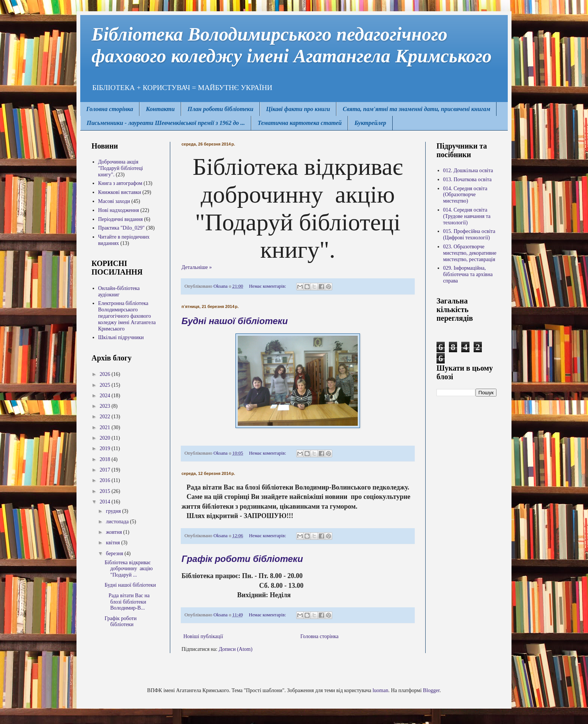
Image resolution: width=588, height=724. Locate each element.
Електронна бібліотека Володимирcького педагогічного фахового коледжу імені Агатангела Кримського (127, 316)
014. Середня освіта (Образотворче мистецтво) (465, 195)
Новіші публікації (203, 636)
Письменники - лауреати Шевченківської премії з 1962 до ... (166, 123)
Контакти (160, 109)
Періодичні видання (121, 219)
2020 (106, 438)
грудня (114, 511)
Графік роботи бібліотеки (242, 559)
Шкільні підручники (121, 337)
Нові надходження (119, 210)
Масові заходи (114, 201)
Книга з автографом (120, 183)
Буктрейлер (370, 123)
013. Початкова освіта (468, 179)
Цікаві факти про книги (298, 109)
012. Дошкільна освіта (468, 170)
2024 (106, 396)
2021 (106, 427)
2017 (106, 470)
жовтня (114, 532)
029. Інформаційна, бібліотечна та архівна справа (468, 274)
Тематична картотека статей (300, 123)
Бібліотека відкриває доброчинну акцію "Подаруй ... (129, 569)
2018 (106, 459)
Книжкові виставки (120, 192)
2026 (106, 374)
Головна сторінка (110, 109)
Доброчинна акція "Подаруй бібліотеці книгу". (121, 168)
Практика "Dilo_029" (121, 228)
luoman (380, 690)
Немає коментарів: (268, 286)
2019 (106, 448)
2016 (106, 480)
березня (115, 554)
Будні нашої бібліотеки (235, 321)
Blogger (431, 690)
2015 (106, 491)
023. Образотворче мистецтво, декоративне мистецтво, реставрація (470, 253)
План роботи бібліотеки (220, 109)
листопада (118, 522)
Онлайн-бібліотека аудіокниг (119, 291)
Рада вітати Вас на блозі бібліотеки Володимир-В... (127, 602)
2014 (106, 502)
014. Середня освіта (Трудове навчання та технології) (467, 216)
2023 (106, 406)
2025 (106, 385)
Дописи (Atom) (235, 649)
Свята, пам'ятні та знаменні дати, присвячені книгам (416, 109)
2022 (106, 417)
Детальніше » (197, 267)
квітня (113, 543)
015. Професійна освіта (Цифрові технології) (469, 234)
